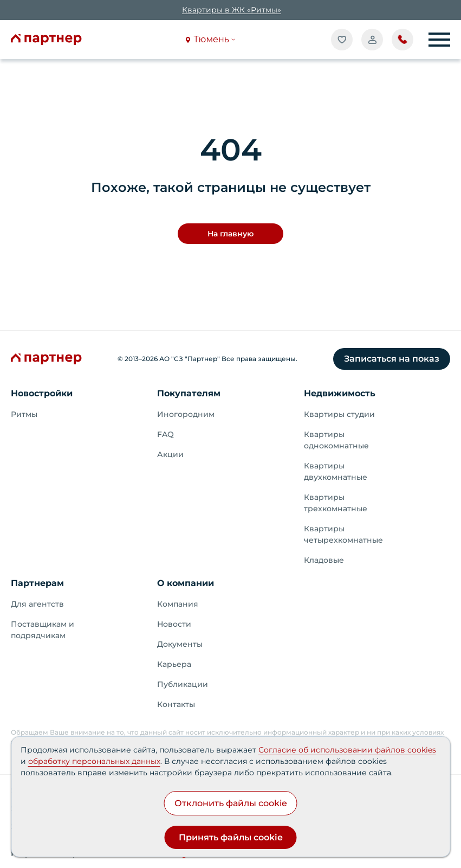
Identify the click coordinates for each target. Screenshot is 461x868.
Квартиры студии (339, 414)
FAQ (165, 434)
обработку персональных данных (94, 761)
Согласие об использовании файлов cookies (347, 750)
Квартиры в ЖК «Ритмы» (232, 10)
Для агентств (37, 604)
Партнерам (37, 583)
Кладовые (324, 560)
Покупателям (189, 393)
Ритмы (24, 414)
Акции (170, 454)
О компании (186, 583)
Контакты (176, 704)
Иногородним (186, 414)
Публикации (183, 684)
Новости (174, 624)
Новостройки (42, 393)
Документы (180, 644)
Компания (178, 604)
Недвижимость (340, 393)
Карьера (174, 664)
